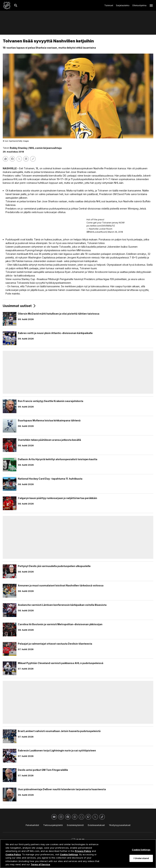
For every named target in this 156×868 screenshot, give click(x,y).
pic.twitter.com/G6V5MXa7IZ (101, 226)
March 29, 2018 (115, 232)
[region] (78, 854)
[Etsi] (16, 5)
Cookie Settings (69, 854)
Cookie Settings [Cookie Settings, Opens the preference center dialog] (141, 850)
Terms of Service (40, 864)
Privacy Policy (83, 851)
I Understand (141, 858)
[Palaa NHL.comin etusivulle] (7, 5)
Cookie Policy (13, 854)
